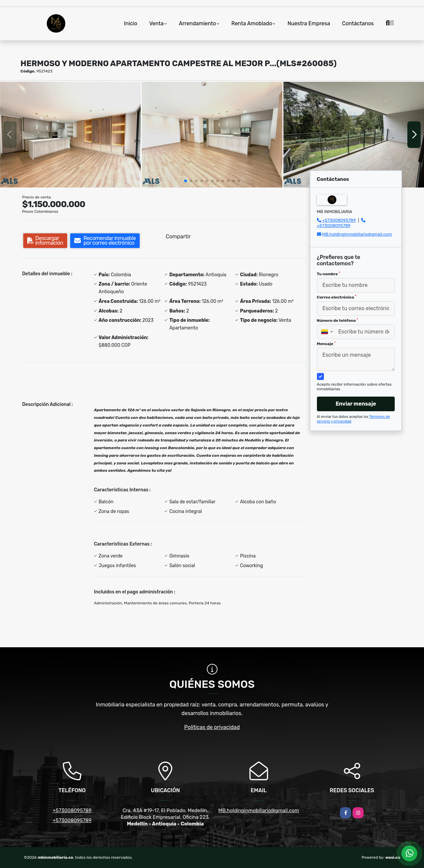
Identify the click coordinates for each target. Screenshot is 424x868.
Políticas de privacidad (212, 727)
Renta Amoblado (252, 23)
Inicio (131, 23)
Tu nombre (329, 274)
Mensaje (326, 344)
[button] (186, 181)
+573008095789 (339, 220)
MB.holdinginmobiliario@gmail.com (357, 234)
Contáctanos (358, 23)
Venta (156, 23)
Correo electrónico (337, 297)
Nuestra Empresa (309, 23)
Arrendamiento (198, 23)
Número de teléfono (338, 320)
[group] (70, 134)
